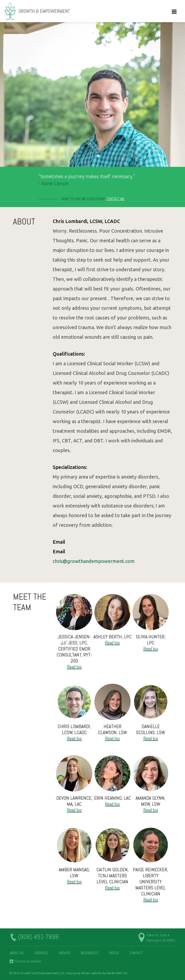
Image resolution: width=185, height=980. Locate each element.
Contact (136, 953)
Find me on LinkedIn (28, 961)
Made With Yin (117, 973)
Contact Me (116, 199)
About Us (17, 953)
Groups (65, 953)
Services (41, 953)
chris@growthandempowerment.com (94, 561)
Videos (114, 953)
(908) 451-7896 (38, 937)
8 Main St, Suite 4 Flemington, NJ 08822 (161, 938)
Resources (90, 953)
